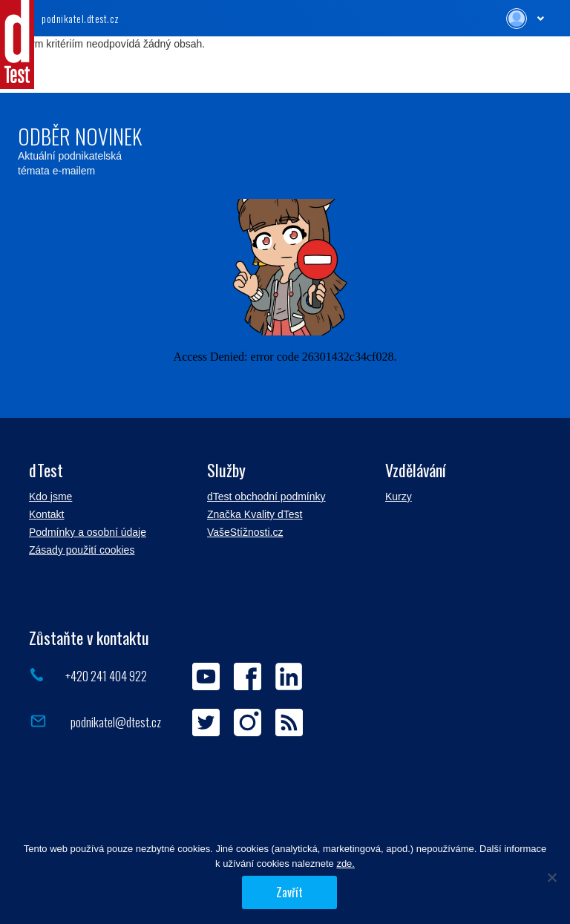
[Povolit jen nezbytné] (551, 877)
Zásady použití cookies (82, 550)
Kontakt (46, 514)
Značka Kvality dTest (255, 514)
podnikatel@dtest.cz (115, 722)
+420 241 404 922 (106, 676)
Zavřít (289, 892)
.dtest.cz (81, 18)
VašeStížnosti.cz (245, 532)
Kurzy (399, 497)
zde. (345, 864)
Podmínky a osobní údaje (88, 532)
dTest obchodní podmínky (266, 497)
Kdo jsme (50, 497)
